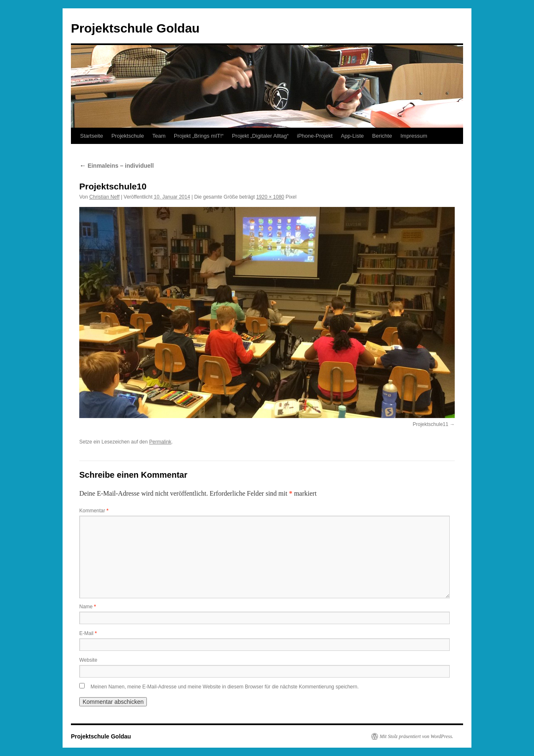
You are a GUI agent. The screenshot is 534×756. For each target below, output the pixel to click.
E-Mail (88, 633)
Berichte (382, 136)
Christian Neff (104, 197)
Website (88, 660)
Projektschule (128, 136)
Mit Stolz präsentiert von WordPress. (416, 736)
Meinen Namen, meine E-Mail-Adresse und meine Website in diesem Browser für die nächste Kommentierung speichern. (225, 687)
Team (159, 136)
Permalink (160, 442)
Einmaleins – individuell (117, 166)
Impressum (414, 136)
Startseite (92, 136)
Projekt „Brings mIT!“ (199, 136)
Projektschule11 (430, 424)
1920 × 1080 (270, 197)
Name (88, 607)
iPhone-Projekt (315, 136)
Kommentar (94, 511)
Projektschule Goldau (135, 28)
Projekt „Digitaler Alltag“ (260, 136)
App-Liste (352, 136)
